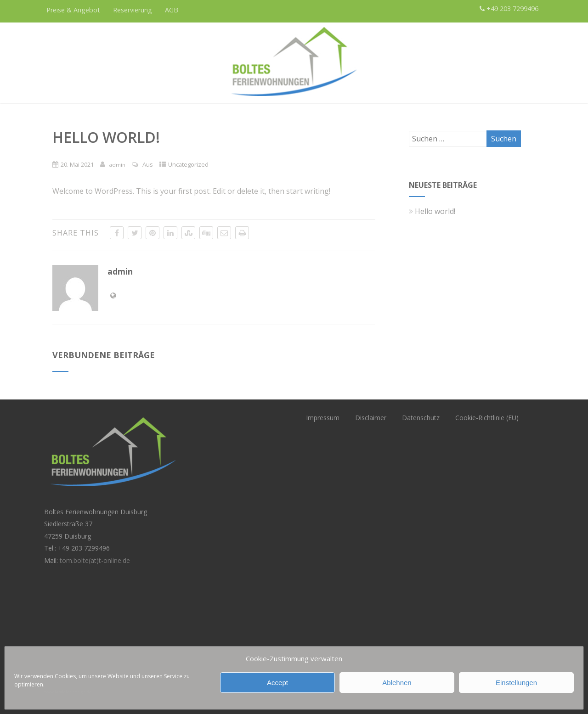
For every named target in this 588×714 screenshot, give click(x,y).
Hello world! (432, 211)
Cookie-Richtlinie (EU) (487, 418)
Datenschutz (421, 418)
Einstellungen (516, 683)
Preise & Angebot (73, 10)
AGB (172, 10)
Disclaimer (371, 418)
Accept (277, 683)
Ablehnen (397, 683)
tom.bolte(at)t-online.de (95, 560)
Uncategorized (188, 164)
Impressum (323, 418)
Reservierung (133, 10)
